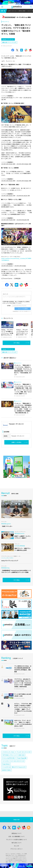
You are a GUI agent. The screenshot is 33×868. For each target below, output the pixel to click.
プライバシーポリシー (17, 856)
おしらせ (17, 853)
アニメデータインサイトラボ (24, 760)
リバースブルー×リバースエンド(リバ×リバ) (13, 769)
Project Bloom (6, 772)
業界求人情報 (22, 11)
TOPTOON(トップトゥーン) (9, 763)
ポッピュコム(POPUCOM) (8, 766)
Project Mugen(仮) (22, 766)
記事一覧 (3, 11)
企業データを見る (16, 450)
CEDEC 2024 (21, 763)
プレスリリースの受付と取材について (16, 847)
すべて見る (17, 343)
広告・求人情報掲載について (17, 844)
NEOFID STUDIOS (6, 778)
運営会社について (17, 841)
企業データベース (12, 11)
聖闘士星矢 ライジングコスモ (9, 42)
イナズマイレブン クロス (8, 760)
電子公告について (17, 850)
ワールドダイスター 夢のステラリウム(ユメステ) (14, 775)
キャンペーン (6, 22)
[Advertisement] (15, 350)
